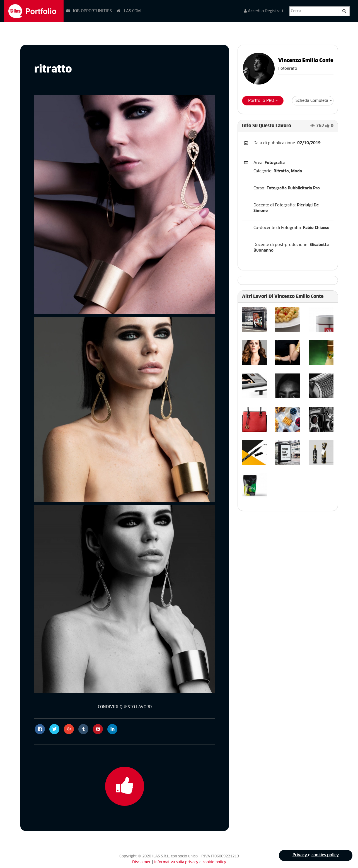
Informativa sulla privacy (177, 862)
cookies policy (325, 855)
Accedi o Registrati (263, 11)
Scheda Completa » (314, 101)
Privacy (300, 855)
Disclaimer (141, 862)
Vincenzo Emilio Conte (306, 61)
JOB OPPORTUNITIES (89, 11)
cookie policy (214, 862)
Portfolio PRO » (263, 101)
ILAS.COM (129, 11)
